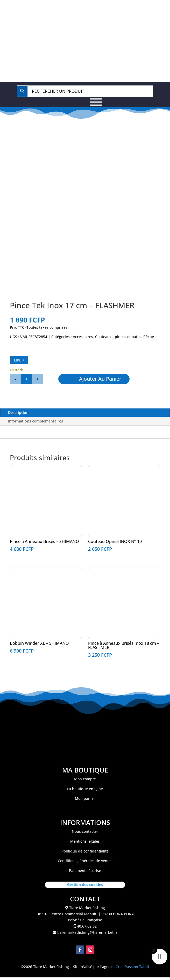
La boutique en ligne (85, 800)
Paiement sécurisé (85, 881)
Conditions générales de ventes (85, 872)
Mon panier (85, 809)
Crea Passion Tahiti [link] (132, 978)
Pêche (149, 337)
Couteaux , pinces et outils (118, 337)
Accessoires (83, 337)
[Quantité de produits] (26, 379)
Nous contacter (85, 842)
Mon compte (85, 790)
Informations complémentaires (36, 432)
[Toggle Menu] (96, 102)
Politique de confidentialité (85, 862)
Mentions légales (85, 852)
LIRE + (19, 360)
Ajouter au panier (90, 390)
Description (18, 423)
